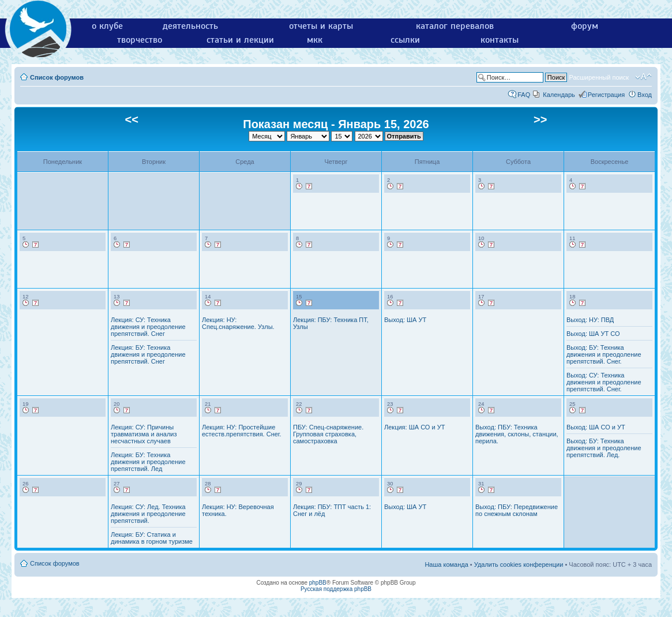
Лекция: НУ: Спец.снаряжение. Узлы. (238, 323)
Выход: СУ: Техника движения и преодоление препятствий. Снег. (604, 382)
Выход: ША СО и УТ (596, 427)
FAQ (524, 95)
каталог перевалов (455, 26)
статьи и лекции (240, 40)
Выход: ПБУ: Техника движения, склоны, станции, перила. (517, 434)
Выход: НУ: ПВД (590, 320)
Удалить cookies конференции (519, 564)
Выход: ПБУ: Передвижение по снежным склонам (517, 510)
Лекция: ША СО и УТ (414, 427)
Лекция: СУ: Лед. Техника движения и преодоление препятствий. (148, 514)
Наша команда (446, 564)
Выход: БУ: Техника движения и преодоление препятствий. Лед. (604, 448)
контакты (500, 40)
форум (585, 26)
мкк (315, 40)
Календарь (559, 95)
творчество (140, 40)
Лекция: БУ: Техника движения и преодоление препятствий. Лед (148, 462)
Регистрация (606, 95)
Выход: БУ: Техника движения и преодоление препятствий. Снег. (604, 354)
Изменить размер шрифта (643, 77)
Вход (645, 95)
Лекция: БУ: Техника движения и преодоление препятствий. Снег (148, 354)
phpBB (318, 583)
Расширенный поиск (599, 77)
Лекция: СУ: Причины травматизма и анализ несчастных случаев (144, 434)
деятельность (190, 26)
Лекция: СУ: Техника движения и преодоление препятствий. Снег (148, 327)
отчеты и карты (321, 26)
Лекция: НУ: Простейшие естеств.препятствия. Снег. (242, 431)
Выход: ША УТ (405, 320)
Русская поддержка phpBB (336, 589)
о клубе (107, 26)
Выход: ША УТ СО (593, 334)
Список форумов (57, 77)
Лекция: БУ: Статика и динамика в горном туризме (152, 538)
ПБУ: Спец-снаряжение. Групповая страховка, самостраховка (328, 434)
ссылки (405, 40)
